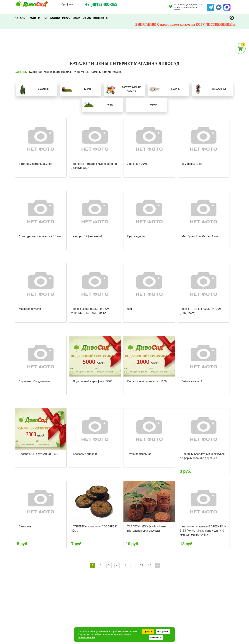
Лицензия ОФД (137, 164)
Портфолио (51, 18)
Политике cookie (86, 637)
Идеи (77, 18)
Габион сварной (192, 381)
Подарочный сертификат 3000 (38, 454)
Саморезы (25, 526)
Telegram (211, 6)
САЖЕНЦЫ (21, 72)
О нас (87, 18)
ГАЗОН (33, 72)
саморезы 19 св (192, 164)
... (133, 565)
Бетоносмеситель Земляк (35, 164)
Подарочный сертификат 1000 (147, 381)
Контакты (101, 18)
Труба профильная (139, 454)
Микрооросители (30, 309)
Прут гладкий (136, 236)
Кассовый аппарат (85, 454)
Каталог (21, 18)
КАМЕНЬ (96, 72)
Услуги (35, 18)
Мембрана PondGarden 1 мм (200, 236)
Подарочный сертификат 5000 (93, 381)
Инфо (66, 18)
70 (149, 565)
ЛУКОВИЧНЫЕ (81, 72)
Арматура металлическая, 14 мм (40, 236)
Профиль (67, 4)
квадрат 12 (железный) (88, 236)
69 (141, 565)
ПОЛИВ (107, 72)
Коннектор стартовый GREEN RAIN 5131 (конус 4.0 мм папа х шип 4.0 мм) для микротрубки (203, 531)
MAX (226, 6)
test (130, 309)
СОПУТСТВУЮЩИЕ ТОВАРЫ (55, 72)
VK (217, 6)
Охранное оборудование (34, 381)
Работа (117, 72)
